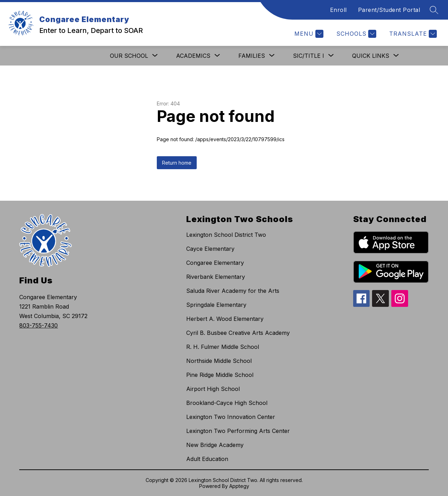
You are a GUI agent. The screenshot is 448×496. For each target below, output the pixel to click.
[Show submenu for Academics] (193, 56)
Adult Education (207, 459)
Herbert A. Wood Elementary (225, 319)
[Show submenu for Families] (252, 56)
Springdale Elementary (216, 305)
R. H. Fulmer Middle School (223, 347)
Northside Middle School (219, 361)
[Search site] (434, 10)
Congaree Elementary (215, 263)
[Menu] (308, 34)
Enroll (338, 10)
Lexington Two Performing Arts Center (238, 431)
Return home (177, 163)
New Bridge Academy (215, 445)
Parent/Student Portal (389, 10)
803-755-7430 (38, 325)
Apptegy (239, 486)
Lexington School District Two (226, 235)
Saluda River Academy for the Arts (233, 291)
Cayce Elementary (210, 249)
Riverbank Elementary (216, 277)
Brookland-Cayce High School (227, 403)
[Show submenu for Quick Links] (371, 56)
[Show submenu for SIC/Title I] (309, 56)
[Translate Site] (412, 34)
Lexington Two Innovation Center (231, 417)
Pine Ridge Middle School (220, 375)
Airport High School (213, 389)
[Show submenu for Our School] (129, 56)
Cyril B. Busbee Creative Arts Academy (238, 333)
